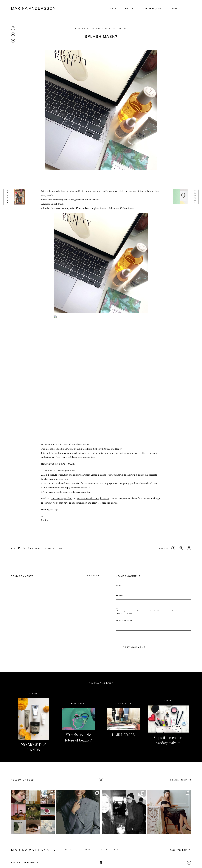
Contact (175, 8)
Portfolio (130, 8)
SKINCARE (111, 29)
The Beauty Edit (153, 8)
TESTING (122, 29)
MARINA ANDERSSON (33, 8)
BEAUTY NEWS (83, 29)
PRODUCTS (98, 29)
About (113, 8)
